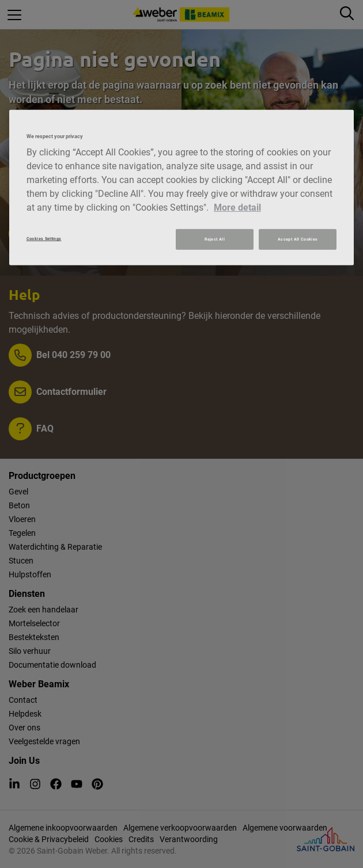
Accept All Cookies (298, 239)
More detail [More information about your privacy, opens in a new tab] (237, 208)
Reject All (215, 239)
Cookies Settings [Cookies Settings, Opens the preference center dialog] (44, 239)
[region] (182, 188)
